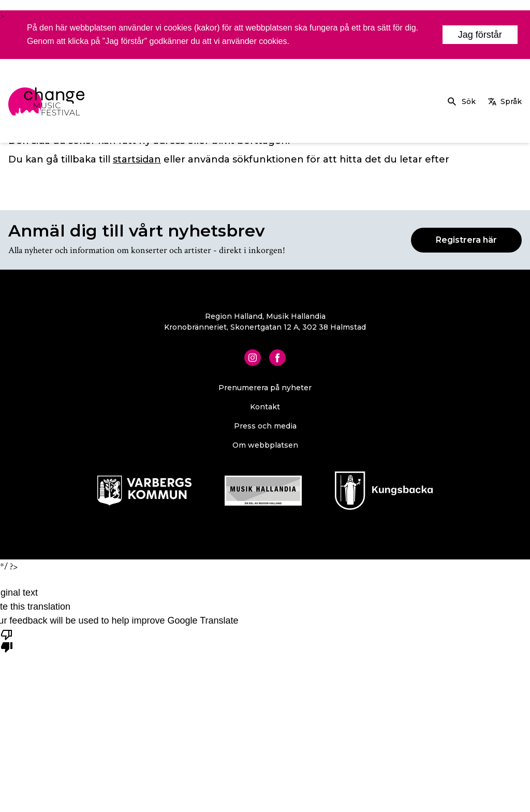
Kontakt (265, 407)
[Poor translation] (7, 640)
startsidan (137, 159)
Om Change (399, 97)
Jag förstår (480, 35)
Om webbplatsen (265, 445)
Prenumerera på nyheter (265, 388)
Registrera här (466, 240)
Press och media (265, 426)
